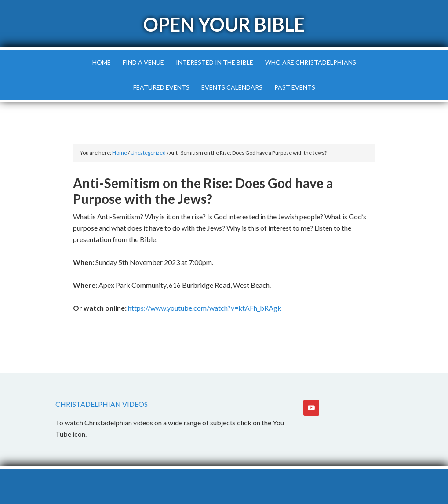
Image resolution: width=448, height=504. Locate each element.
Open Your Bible (224, 24)
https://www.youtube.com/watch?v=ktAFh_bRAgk (205, 308)
